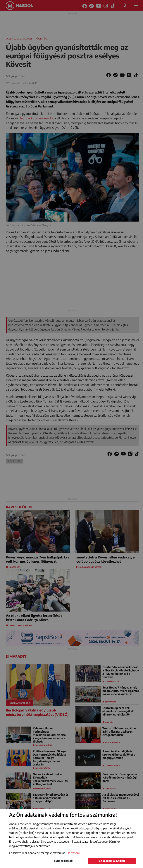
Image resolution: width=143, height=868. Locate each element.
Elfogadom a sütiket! (112, 861)
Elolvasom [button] (73, 853)
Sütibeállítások (63, 861)
